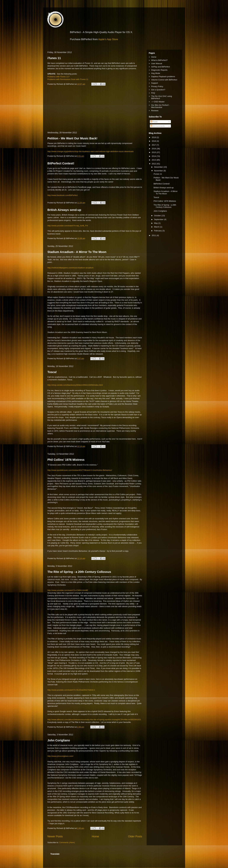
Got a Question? (158, 90)
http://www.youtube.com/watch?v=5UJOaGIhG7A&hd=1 (71, 690)
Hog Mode (156, 73)
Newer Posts (55, 836)
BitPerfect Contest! (61, 163)
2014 (154, 156)
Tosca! (52, 372)
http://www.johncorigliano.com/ (61, 756)
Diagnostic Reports (159, 70)
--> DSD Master (158, 102)
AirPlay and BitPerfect (161, 67)
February (158, 231)
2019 (154, 137)
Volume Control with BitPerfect (164, 80)
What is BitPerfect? (159, 60)
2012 (154, 164)
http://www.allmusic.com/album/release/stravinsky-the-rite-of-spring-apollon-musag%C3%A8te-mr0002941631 (94, 720)
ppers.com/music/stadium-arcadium (78, 268)
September (159, 219)
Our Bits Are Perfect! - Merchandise (161, 106)
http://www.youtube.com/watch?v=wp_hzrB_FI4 (68, 226)
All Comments (158, 126)
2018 (154, 141)
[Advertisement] (95, 109)
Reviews (155, 111)
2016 (154, 149)
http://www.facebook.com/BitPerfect (63, 195)
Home (95, 836)
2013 (154, 160)
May (156, 223)
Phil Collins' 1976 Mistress (66, 460)
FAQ (153, 93)
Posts (154, 122)
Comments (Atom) (67, 842)
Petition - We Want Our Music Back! (72, 138)
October (158, 216)
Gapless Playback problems (163, 76)
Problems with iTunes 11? (59, 77)
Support (155, 83)
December (159, 167)
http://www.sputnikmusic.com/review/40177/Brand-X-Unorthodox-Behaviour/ (80, 470)
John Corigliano (59, 740)
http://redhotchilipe (55, 268)
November (159, 171)
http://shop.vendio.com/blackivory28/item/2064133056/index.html (75, 385)
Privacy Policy (157, 86)
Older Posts (135, 836)
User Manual (157, 63)
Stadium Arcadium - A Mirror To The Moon (77, 252)
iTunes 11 (54, 58)
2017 (154, 145)
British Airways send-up (64, 210)
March (157, 227)
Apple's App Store (108, 39)
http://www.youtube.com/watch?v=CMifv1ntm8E (68, 590)
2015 (154, 152)
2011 (154, 235)
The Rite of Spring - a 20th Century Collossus (79, 572)
